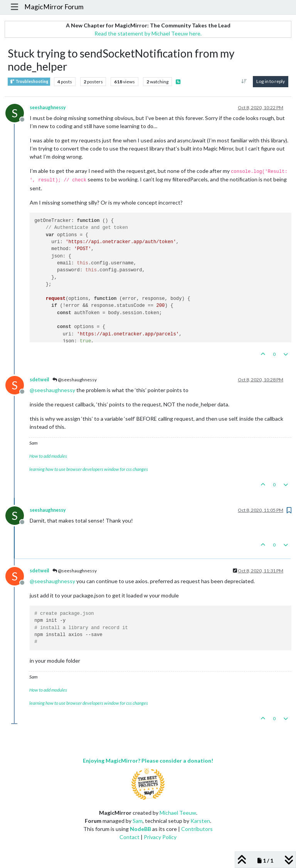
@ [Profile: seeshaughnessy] (52, 390)
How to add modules (48, 456)
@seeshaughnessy (75, 380)
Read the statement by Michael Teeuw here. (148, 33)
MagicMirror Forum (54, 7)
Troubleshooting (29, 82)
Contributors (197, 829)
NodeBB (140, 829)
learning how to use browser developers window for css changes (89, 469)
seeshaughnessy (48, 107)
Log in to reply (271, 81)
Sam (138, 821)
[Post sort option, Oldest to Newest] (244, 81)
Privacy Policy (160, 837)
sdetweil (39, 380)
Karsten (200, 821)
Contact (129, 837)
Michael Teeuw (178, 813)
